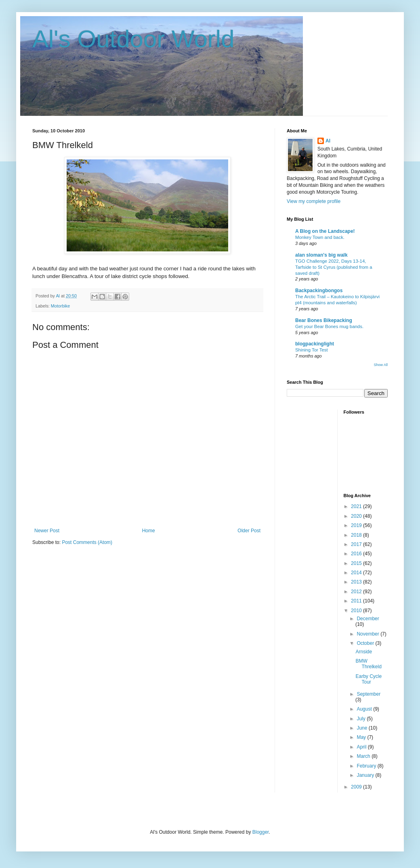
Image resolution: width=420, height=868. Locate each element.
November (369, 634)
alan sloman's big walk (321, 255)
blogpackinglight (315, 344)
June (362, 728)
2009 (357, 787)
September (369, 694)
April (362, 747)
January (366, 775)
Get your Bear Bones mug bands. (329, 326)
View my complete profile (314, 201)
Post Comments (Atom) (87, 542)
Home (149, 531)
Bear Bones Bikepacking (324, 320)
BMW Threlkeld (368, 664)
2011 (357, 601)
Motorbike (60, 306)
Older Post (249, 531)
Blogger (261, 832)
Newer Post (47, 531)
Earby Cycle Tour (369, 679)
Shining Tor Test (312, 350)
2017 (357, 544)
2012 (357, 592)
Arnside (364, 652)
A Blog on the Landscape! (325, 231)
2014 (357, 573)
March (364, 756)
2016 (357, 554)
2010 (357, 611)
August (365, 709)
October (366, 643)
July (362, 719)
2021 (357, 506)
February (367, 766)
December (368, 619)
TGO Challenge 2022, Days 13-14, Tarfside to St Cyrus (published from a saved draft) (334, 267)
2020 (357, 516)
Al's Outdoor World (133, 39)
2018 (357, 535)
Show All (381, 365)
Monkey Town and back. (320, 237)
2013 (357, 582)
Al (328, 141)
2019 (357, 525)
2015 (357, 563)
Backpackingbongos (319, 291)
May (362, 737)
